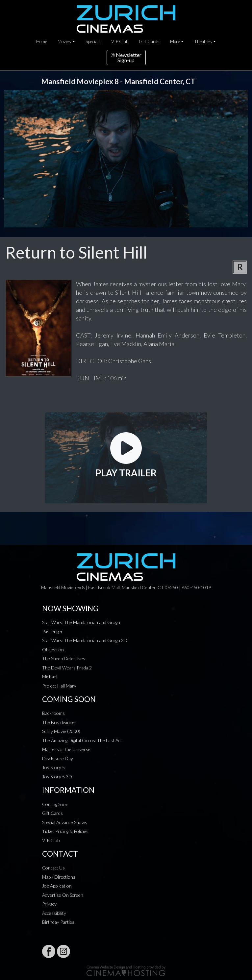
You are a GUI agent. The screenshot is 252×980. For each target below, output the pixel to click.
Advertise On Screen (63, 895)
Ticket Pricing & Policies (65, 831)
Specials (93, 41)
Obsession (53, 650)
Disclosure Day (58, 758)
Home (42, 41)
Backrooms (53, 713)
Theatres (203, 41)
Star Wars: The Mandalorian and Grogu (81, 622)
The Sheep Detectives (64, 658)
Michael (50, 677)
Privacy (49, 904)
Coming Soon (55, 804)
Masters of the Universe (66, 749)
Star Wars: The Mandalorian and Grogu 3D (85, 640)
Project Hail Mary (59, 686)
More (175, 41)
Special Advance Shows (65, 822)
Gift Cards (149, 41)
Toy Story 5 (53, 767)
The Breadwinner (59, 722)
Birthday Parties (58, 922)
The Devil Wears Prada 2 (67, 668)
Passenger (52, 631)
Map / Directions (59, 877)
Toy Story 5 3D (57, 777)
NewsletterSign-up (126, 57)
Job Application (57, 886)
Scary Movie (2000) (61, 731)
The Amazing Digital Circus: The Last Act (82, 740)
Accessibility (54, 913)
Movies (64, 41)
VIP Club (120, 41)
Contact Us (53, 868)
